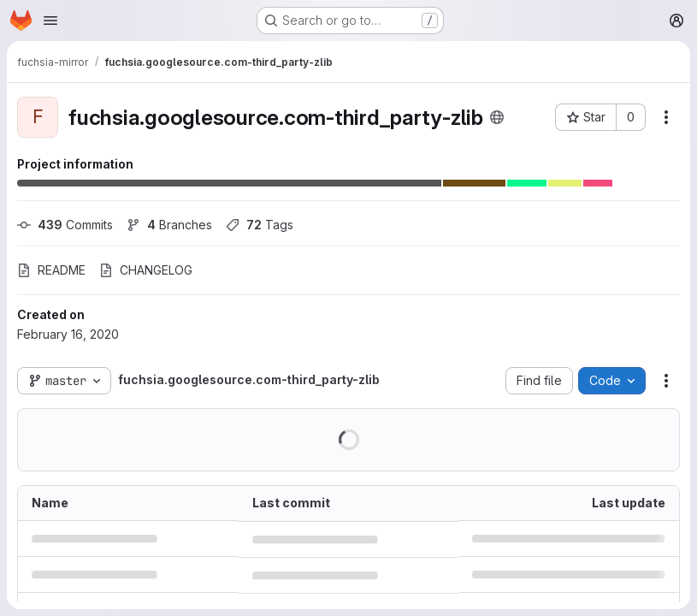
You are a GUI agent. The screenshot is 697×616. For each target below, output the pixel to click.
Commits (65, 225)
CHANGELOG (146, 270)
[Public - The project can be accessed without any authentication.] (497, 117)
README (51, 270)
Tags (260, 225)
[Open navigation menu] (50, 21)
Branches (169, 225)
